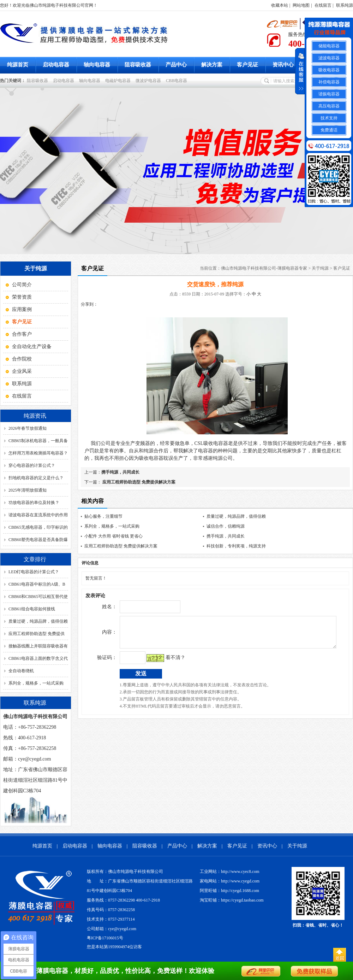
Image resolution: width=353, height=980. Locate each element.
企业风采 (22, 371)
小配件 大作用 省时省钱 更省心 (113, 536)
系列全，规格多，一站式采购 (36, 683)
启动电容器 (56, 65)
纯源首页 (18, 65)
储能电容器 (329, 46)
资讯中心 (283, 65)
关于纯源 (320, 268)
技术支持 (329, 118)
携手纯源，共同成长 (120, 472)
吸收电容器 (329, 70)
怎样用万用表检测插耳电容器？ (38, 453)
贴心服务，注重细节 (103, 516)
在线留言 (323, 5)
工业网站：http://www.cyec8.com (230, 872)
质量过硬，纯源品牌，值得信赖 (38, 621)
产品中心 (176, 65)
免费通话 (329, 130)
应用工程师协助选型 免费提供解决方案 (138, 482)
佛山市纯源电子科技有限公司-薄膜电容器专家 (264, 268)
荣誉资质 (22, 297)
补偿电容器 (329, 82)
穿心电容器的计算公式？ (32, 465)
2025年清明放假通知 (28, 490)
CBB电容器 (178, 81)
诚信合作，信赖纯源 (226, 526)
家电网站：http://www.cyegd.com (230, 881)
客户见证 (247, 65)
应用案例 (22, 309)
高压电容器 (329, 106)
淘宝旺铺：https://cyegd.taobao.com (232, 900)
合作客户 (22, 334)
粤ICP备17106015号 (105, 938)
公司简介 (22, 285)
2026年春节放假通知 (28, 428)
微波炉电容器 (149, 81)
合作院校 (22, 359)
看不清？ (161, 663)
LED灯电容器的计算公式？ (34, 572)
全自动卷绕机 (21, 671)
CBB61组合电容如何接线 (32, 609)
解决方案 (212, 65)
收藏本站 (280, 5)
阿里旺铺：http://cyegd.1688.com (229, 891)
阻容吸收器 (138, 65)
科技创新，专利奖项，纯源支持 (236, 546)
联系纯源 (345, 5)
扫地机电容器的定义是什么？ (36, 478)
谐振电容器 (329, 94)
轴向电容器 (97, 65)
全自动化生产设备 (32, 347)
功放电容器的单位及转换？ (34, 503)
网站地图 (301, 5)
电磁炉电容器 (119, 81)
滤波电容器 (329, 58)
